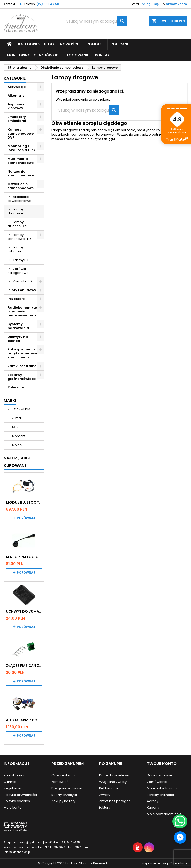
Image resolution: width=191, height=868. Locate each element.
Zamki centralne (22, 366)
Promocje (94, 44)
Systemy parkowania (18, 326)
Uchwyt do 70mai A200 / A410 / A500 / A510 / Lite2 (24, 611)
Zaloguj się (150, 4)
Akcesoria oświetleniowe (20, 199)
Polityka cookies (17, 801)
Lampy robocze (16, 249)
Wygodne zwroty (113, 782)
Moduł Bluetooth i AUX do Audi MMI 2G (24, 502)
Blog (49, 44)
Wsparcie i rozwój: (164, 863)
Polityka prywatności (20, 795)
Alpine (16, 445)
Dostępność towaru (67, 788)
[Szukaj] (95, 21)
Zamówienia (157, 782)
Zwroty (105, 795)
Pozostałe (16, 299)
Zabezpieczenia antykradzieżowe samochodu (23, 353)
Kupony (153, 808)
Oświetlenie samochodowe (21, 186)
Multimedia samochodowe (21, 161)
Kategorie (28, 44)
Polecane (120, 44)
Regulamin (12, 788)
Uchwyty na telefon (18, 339)
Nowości (69, 44)
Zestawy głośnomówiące (22, 377)
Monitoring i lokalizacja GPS (21, 148)
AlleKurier (22, 830)
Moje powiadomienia (164, 814)
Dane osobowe (160, 775)
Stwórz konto (176, 4)
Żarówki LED (22, 281)
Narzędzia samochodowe (21, 173)
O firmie (10, 782)
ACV (15, 427)
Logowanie (78, 55)
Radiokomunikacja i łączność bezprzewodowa (24, 311)
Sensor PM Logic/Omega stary (24, 557)
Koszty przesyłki (64, 795)
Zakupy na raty (63, 801)
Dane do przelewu (114, 775)
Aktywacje (17, 87)
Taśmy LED (21, 260)
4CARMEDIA (21, 409)
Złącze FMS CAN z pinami (24, 666)
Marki (10, 400)
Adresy (153, 801)
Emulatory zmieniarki (17, 119)
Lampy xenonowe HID (19, 237)
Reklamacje (109, 788)
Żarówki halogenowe (18, 271)
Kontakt (9, 4)
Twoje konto (162, 764)
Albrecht (18, 436)
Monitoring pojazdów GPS (34, 55)
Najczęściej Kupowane (17, 462)
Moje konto (13, 808)
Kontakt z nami (16, 775)
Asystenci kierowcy (16, 106)
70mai (16, 418)
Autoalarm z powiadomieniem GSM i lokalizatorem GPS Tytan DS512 (24, 720)
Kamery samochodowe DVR (21, 133)
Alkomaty (16, 95)
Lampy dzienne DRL (17, 224)
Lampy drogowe (16, 211)
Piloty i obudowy (22, 290)
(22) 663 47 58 (48, 4)
